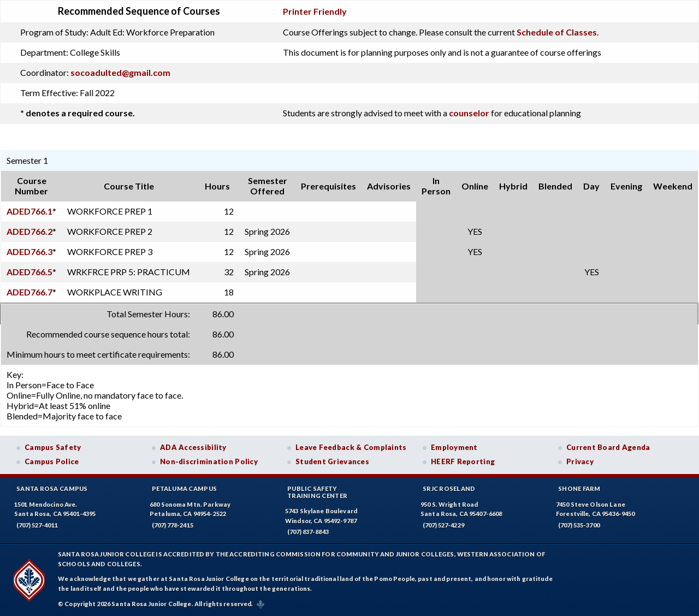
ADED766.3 (29, 251)
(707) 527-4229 (443, 525)
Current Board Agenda (608, 447)
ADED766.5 (29, 272)
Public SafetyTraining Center (317, 492)
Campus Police (52, 461)
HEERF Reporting (463, 461)
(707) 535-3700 (579, 525)
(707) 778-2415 (173, 525)
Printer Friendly (315, 11)
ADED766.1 (29, 211)
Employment (454, 447)
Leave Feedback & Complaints (351, 447)
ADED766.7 (29, 292)
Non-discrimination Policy (209, 461)
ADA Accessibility (193, 447)
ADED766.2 (29, 231)
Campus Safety (53, 447)
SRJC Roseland (449, 488)
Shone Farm (579, 488)
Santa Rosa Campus (52, 488)
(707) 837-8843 (308, 532)
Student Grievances (332, 461)
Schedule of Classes (557, 32)
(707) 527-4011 (37, 525)
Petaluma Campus (184, 488)
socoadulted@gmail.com (120, 72)
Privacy (580, 461)
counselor (469, 113)
